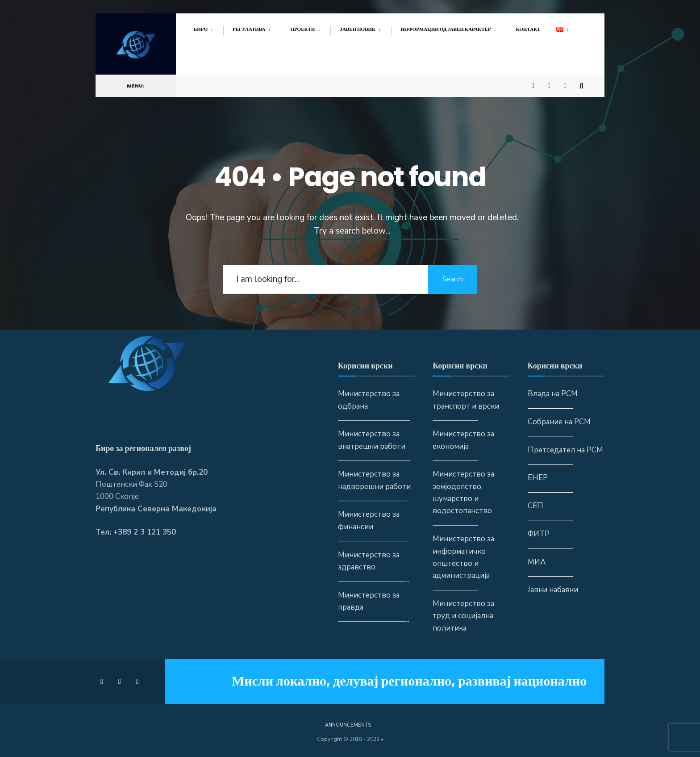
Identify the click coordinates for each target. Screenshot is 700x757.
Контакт (528, 29)
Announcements (348, 725)
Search (453, 279)
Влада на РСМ (553, 394)
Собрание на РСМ (559, 422)
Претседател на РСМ (565, 450)
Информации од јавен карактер (446, 29)
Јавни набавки (553, 590)
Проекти (302, 29)
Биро (201, 29)
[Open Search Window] (583, 83)
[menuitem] (208, 28)
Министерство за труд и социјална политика (463, 616)
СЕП (535, 506)
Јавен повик (358, 29)
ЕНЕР (538, 478)
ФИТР (539, 534)
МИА (537, 562)
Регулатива (249, 29)
